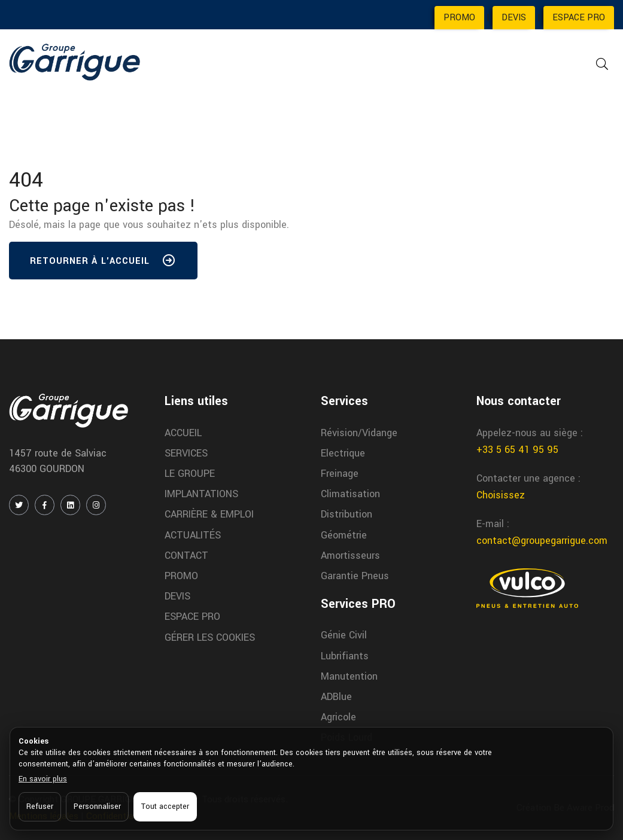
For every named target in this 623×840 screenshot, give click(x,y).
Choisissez (501, 495)
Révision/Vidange (359, 433)
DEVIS (514, 18)
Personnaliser (97, 806)
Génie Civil (344, 635)
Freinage (340, 474)
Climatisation (350, 494)
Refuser (40, 806)
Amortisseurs (350, 556)
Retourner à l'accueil (103, 263)
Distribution (347, 514)
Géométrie (344, 535)
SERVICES (186, 453)
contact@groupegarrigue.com (542, 541)
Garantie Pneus (355, 576)
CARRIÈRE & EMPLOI (209, 514)
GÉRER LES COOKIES (210, 637)
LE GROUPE (190, 474)
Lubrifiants (345, 656)
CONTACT (186, 556)
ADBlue (336, 697)
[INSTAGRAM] (96, 505)
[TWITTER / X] (19, 505)
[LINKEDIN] (70, 505)
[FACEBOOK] (45, 505)
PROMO (459, 18)
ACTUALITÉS (193, 535)
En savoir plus (43, 779)
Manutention (349, 676)
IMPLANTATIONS (201, 494)
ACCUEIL (183, 433)
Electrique (343, 453)
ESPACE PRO (579, 18)
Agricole (338, 717)
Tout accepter (165, 806)
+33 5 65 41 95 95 (517, 450)
